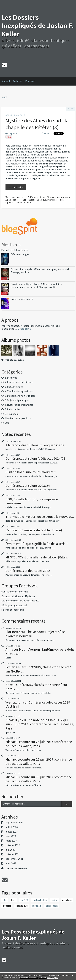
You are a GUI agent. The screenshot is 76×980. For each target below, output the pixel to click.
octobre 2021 (13, 854)
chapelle (31, 200)
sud (45, 200)
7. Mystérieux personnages (19, 405)
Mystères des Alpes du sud (19, 418)
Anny (9, 649)
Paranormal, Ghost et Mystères (18, 596)
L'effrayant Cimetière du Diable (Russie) (34, 530)
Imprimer (12, 133)
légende (9, 202)
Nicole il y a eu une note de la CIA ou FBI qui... (38, 720)
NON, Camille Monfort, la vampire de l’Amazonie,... (32, 501)
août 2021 (11, 863)
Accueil (6, 81)
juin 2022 (10, 850)
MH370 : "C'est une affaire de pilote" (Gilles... (37, 557)
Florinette (13, 632)
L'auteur (30, 81)
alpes (39, 200)
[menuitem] (7, 81)
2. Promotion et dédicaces (19, 382)
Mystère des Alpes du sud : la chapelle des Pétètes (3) (37, 124)
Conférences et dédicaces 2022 (28, 571)
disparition (52, 906)
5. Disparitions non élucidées (20, 396)
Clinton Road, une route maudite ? (31, 472)
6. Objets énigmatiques (17, 400)
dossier (7, 906)
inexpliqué (22, 906)
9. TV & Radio (12, 414)
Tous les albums (15, 360)
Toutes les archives (16, 869)
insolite (37, 906)
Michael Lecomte (18, 742)
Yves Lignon (14, 702)
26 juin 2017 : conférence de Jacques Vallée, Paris (40, 726)
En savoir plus (52, 978)
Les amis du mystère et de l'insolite (20, 601)
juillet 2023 (12, 832)
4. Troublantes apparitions (19, 391)
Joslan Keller (15, 667)
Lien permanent (15, 197)
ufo (5, 900)
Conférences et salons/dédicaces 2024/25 (35, 458)
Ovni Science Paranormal (15, 592)
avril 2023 (11, 836)
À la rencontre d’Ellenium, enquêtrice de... (36, 445)
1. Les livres (11, 378)
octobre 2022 (13, 845)
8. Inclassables (13, 409)
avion (55, 900)
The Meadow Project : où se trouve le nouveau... (40, 517)
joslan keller (40, 900)
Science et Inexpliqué (13, 610)
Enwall (11, 685)
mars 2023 (11, 841)
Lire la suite (17, 187)
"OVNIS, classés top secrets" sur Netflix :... (38, 669)
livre (14, 900)
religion (60, 200)
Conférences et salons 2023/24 (28, 486)
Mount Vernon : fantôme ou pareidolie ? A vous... (40, 651)
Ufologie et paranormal (14, 605)
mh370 (24, 900)
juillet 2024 (12, 827)
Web (7, 423)
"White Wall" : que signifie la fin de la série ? (37, 544)
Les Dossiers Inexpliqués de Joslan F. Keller (38, 26)
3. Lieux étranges (48, 197)
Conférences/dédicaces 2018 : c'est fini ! (38, 704)
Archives (17, 81)
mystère (51, 200)
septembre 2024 (14, 823)
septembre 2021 (14, 859)
